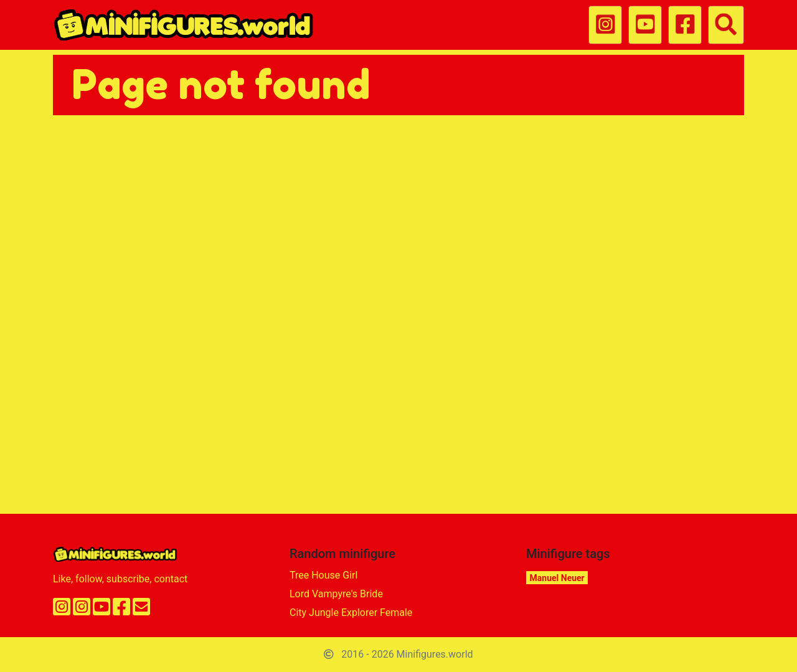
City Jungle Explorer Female (351, 613)
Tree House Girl (323, 575)
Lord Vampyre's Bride (336, 594)
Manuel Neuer (557, 578)
